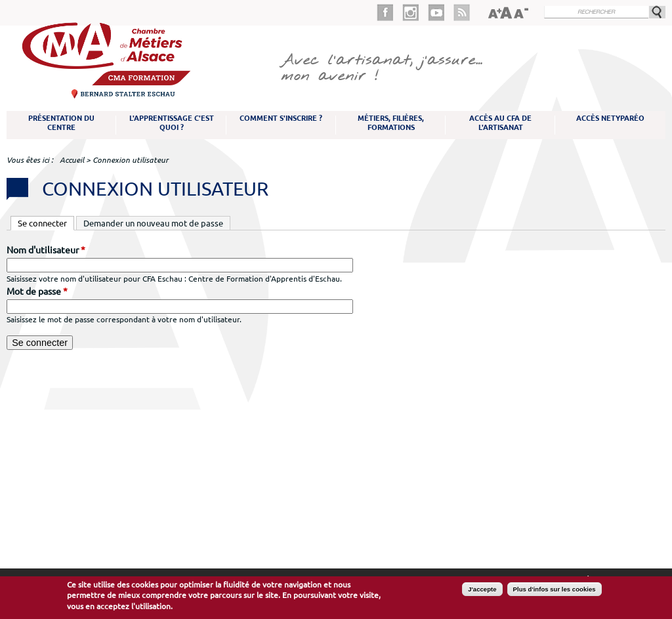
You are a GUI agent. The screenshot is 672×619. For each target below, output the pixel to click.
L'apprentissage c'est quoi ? (172, 123)
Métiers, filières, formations (391, 123)
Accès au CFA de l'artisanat (500, 123)
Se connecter (46, 223)
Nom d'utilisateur (46, 250)
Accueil (72, 160)
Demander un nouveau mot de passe (153, 223)
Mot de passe (37, 291)
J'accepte (482, 589)
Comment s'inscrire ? (281, 118)
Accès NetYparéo (610, 118)
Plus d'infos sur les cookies (555, 589)
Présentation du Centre (61, 123)
